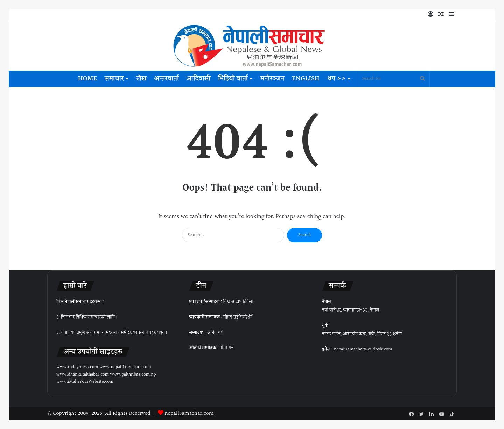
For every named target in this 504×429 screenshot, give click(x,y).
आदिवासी (198, 79)
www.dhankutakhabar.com (83, 374)
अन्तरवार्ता (166, 79)
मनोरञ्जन (272, 79)
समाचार (114, 79)
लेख (142, 79)
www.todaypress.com (77, 367)
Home (87, 79)
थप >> (337, 79)
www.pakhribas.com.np (133, 374)
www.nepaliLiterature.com (125, 367)
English (306, 79)
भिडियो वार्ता (233, 79)
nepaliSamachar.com (189, 413)
